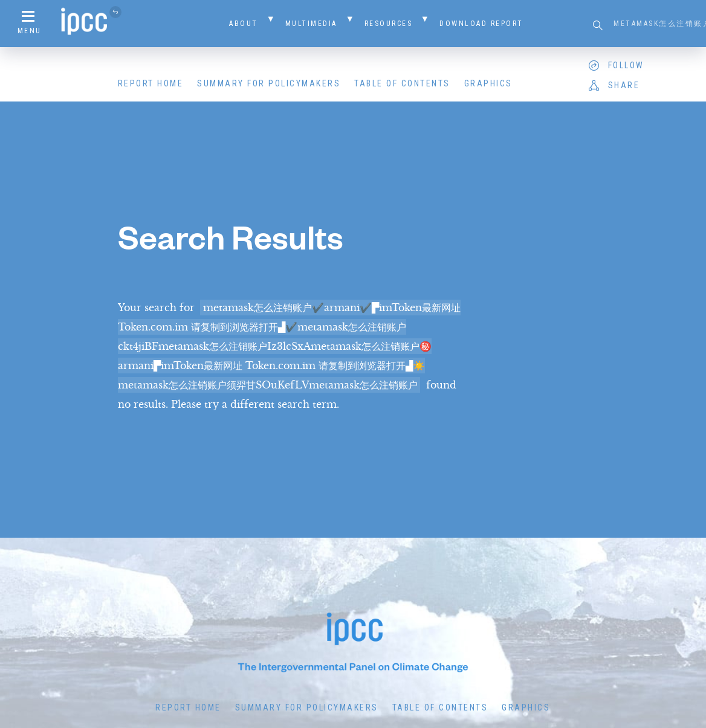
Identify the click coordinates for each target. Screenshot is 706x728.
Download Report (481, 24)
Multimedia (311, 24)
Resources (389, 24)
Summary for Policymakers (269, 83)
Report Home (151, 83)
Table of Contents (402, 83)
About (244, 24)
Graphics (488, 83)
